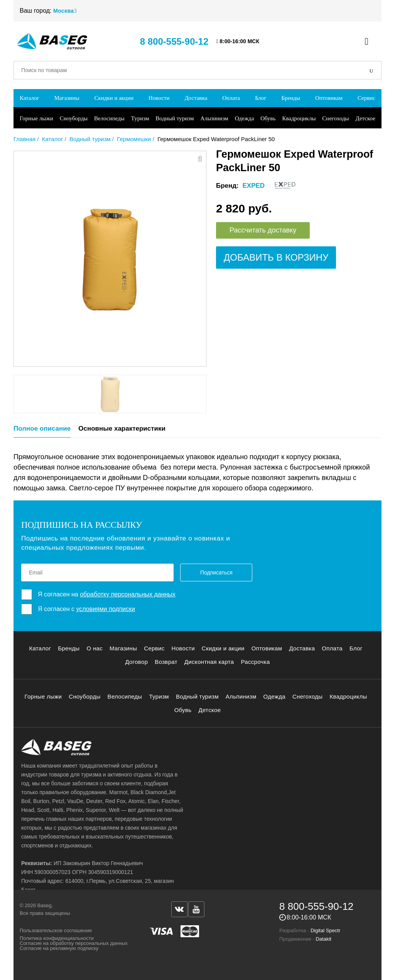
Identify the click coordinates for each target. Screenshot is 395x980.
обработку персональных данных (128, 594)
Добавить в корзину (276, 257)
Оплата (231, 98)
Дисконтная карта (209, 662)
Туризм (140, 118)
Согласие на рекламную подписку (59, 948)
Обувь (268, 118)
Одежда (245, 118)
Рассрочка (255, 662)
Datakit (323, 939)
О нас (95, 648)
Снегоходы (335, 118)
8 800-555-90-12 (174, 41)
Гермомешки (134, 139)
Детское (365, 118)
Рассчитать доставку (263, 230)
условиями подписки (106, 609)
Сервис (366, 98)
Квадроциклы (299, 118)
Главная (24, 139)
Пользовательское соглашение (56, 930)
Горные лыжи (36, 118)
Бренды (291, 98)
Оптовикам (329, 98)
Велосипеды (109, 118)
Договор (136, 662)
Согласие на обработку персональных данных (74, 943)
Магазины (67, 98)
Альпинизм (214, 118)
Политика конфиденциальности (57, 938)
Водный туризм (175, 118)
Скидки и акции (114, 98)
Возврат (166, 662)
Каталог (30, 98)
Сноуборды (74, 118)
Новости (159, 98)
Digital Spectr (325, 930)
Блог (261, 98)
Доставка (196, 98)
